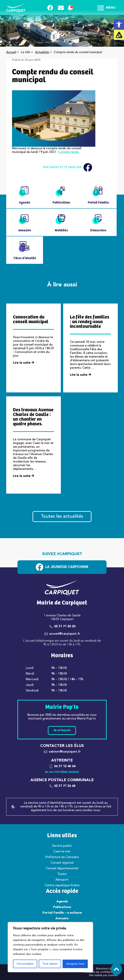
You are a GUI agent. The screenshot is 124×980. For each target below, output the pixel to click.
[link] (119, 25)
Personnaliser (25, 964)
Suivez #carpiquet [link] (62, 554)
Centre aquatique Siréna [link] (62, 885)
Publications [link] (62, 907)
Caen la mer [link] (62, 852)
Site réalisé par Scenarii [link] (103, 975)
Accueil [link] (11, 52)
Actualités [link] (42, 52)
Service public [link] (62, 846)
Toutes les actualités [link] (62, 517)
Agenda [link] (62, 902)
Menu (106, 8)
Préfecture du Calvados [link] (62, 857)
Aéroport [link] (62, 880)
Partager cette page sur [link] (67, 167)
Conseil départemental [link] (62, 869)
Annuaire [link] (62, 919)
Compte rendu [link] (68, 152)
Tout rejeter (50, 964)
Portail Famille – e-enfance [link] (62, 913)
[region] (50, 947)
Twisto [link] (62, 874)
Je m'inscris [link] (62, 730)
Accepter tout (75, 964)
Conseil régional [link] (62, 863)
